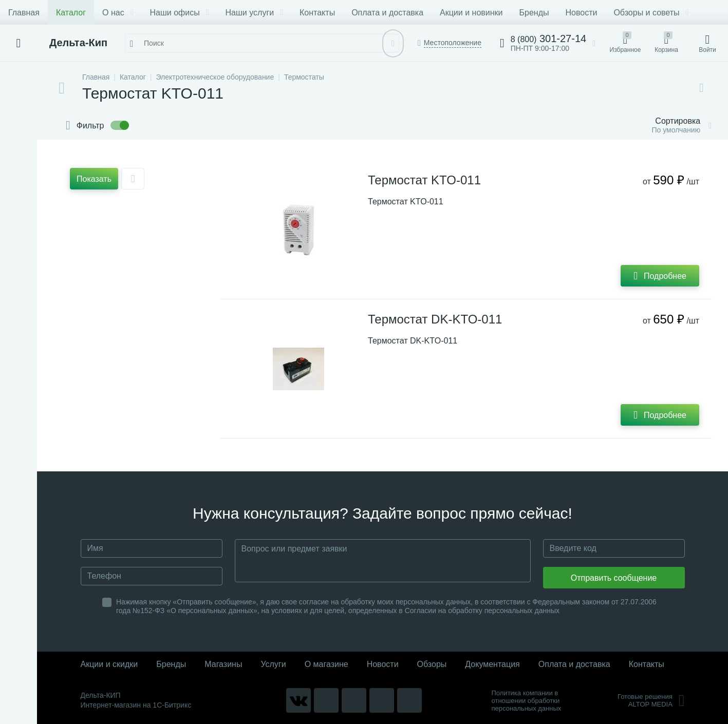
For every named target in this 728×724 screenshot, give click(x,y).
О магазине (326, 664)
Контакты (317, 13)
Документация (492, 664)
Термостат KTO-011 (424, 180)
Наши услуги (254, 13)
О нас (118, 13)
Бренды (534, 13)
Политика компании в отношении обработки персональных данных (527, 701)
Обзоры (432, 664)
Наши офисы (180, 13)
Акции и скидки (109, 664)
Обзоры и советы (651, 13)
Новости (581, 13)
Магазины (223, 664)
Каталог (71, 13)
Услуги (273, 664)
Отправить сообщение (614, 578)
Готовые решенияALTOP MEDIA (651, 700)
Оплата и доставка (387, 13)
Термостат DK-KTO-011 (435, 319)
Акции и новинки (471, 13)
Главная (24, 13)
